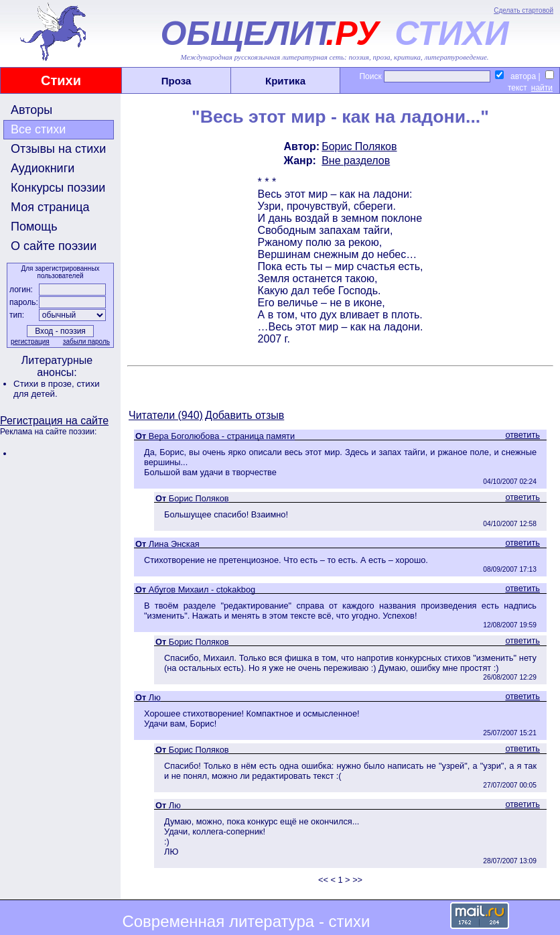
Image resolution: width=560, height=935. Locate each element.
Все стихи (38, 129)
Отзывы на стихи (58, 149)
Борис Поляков (359, 146)
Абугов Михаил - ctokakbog (202, 589)
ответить (522, 435)
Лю (155, 697)
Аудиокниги (43, 168)
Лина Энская (174, 544)
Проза (177, 81)
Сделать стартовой (523, 10)
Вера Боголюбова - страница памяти (222, 436)
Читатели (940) (166, 415)
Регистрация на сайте (54, 421)
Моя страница (50, 207)
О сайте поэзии (54, 246)
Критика (285, 81)
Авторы (31, 110)
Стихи (61, 80)
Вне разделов (356, 161)
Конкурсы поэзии (58, 188)
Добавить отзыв (244, 415)
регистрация (30, 341)
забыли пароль (86, 341)
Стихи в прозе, (45, 384)
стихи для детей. (57, 389)
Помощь (34, 227)
